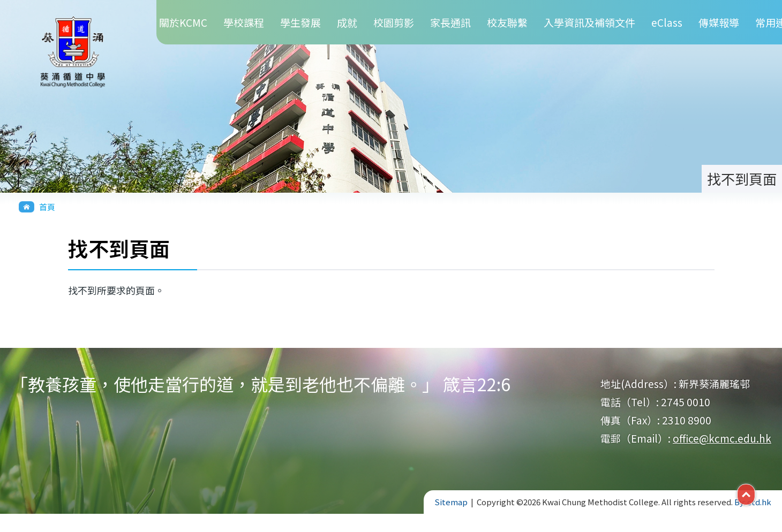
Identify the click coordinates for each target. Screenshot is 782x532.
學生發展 (300, 22)
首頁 (47, 207)
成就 (347, 22)
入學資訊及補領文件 (589, 22)
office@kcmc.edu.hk (722, 438)
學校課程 (244, 22)
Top (755, 493)
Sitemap (451, 502)
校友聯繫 (507, 22)
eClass (667, 22)
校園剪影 (394, 22)
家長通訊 (450, 22)
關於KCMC (183, 22)
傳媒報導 (719, 22)
